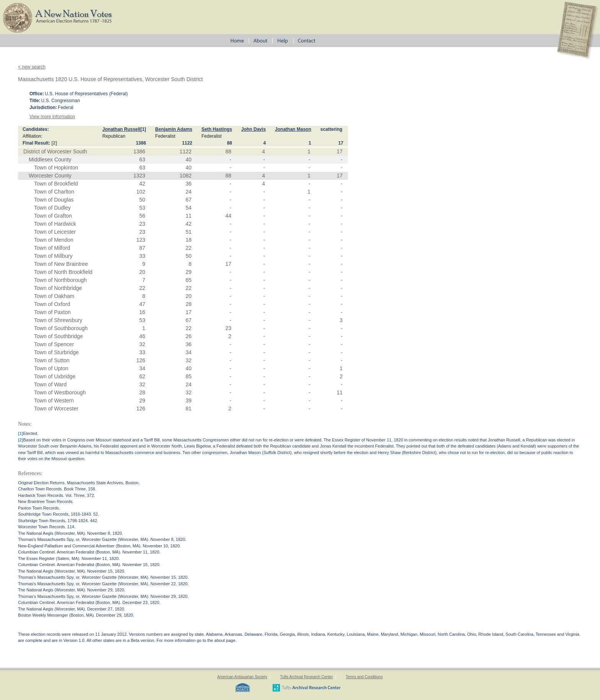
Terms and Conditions (364, 677)
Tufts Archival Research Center (307, 677)
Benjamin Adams (174, 129)
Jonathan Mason (293, 129)
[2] (54, 143)
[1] (143, 129)
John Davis (254, 129)
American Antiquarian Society (242, 677)
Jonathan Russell (121, 129)
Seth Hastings (217, 129)
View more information (52, 117)
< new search (32, 67)
